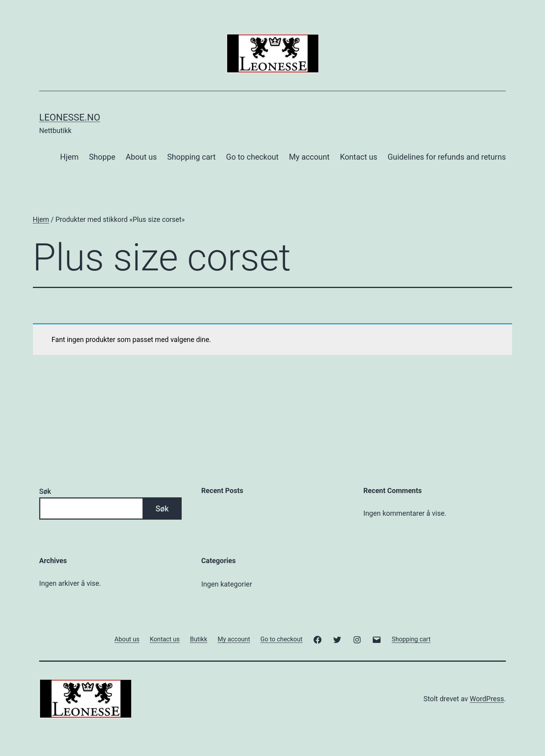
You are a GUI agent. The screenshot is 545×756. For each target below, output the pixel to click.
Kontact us (358, 157)
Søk (45, 491)
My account (309, 157)
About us (141, 157)
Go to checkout (252, 157)
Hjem (69, 157)
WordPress (487, 699)
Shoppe (102, 157)
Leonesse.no (70, 117)
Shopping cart (191, 157)
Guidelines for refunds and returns (447, 157)
